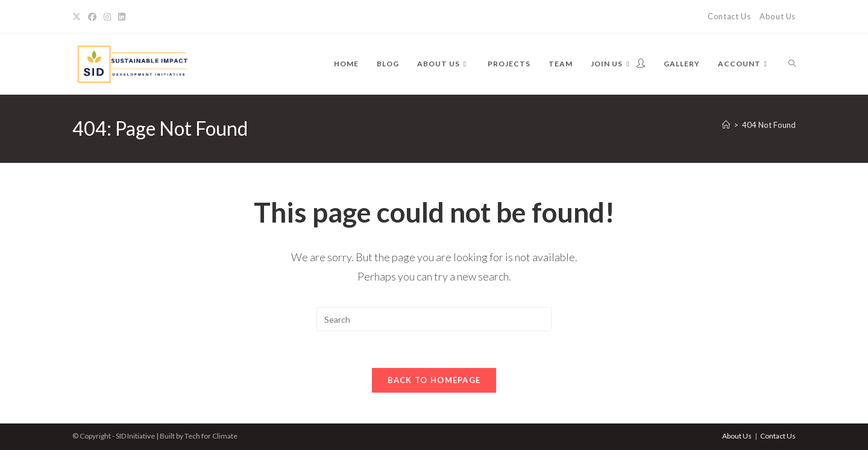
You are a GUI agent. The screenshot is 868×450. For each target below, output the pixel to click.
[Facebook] (92, 17)
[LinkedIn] (122, 17)
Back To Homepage (434, 380)
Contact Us (729, 16)
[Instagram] (107, 17)
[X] (78, 17)
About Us (778, 16)
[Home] (726, 125)
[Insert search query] (434, 319)
